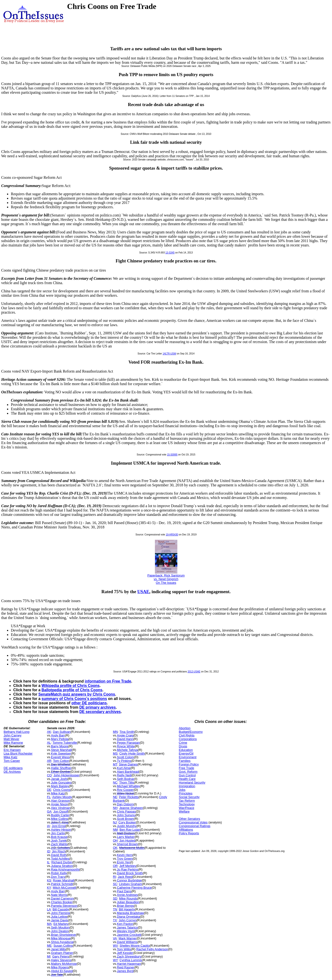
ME (49, 946)
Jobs (182, 790)
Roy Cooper (125, 790)
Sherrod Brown (128, 844)
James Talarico (127, 927)
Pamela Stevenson (64, 906)
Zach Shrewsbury (129, 956)
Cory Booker (127, 822)
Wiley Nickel (126, 793)
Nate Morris (59, 895)
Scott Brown (125, 819)
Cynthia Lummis (131, 960)
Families (185, 761)
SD (115, 898)
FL (49, 797)
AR (49, 761)
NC (115, 782)
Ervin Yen (124, 862)
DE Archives (12, 772)
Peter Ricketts (129, 797)
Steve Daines (128, 764)
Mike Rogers (60, 967)
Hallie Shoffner (61, 768)
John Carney (13, 735)
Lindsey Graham (130, 884)
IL (48, 862)
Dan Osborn (125, 804)
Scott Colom (126, 757)
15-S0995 (172, 455)
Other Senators (189, 819)
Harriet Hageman (129, 964)
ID (49, 851)
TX (115, 920)
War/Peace (187, 808)
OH (115, 840)
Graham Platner (62, 953)
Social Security (189, 797)
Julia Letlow (59, 917)
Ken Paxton (125, 924)
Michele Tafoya (127, 750)
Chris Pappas (126, 811)
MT (115, 764)
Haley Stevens (61, 960)
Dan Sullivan (62, 732)
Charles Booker (62, 902)
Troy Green (125, 859)
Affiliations (186, 830)
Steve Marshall (61, 750)
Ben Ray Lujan (130, 830)
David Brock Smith (130, 873)
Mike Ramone (13, 743)
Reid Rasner (126, 967)
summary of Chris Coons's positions (74, 699)
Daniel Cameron (62, 898)
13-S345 (170, 253)
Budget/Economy (191, 732)
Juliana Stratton (62, 866)
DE (49, 790)
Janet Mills (58, 949)
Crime (183, 743)
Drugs (183, 746)
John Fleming (60, 913)
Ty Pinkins (124, 761)
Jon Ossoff (61, 811)
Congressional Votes (193, 822)
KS (49, 880)
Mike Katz (10, 757)
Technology (187, 804)
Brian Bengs (126, 906)
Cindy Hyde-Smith (132, 753)
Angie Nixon (59, 804)
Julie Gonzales (61, 782)
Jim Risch (59, 851)
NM (115, 830)
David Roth (59, 855)
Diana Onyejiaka (128, 917)
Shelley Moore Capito (135, 946)
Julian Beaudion (128, 902)
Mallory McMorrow (64, 964)
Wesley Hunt (126, 931)
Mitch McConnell (64, 888)
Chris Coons (62, 790)
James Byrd (125, 971)
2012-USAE (194, 672)
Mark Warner (128, 938)
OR (115, 866)
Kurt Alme (124, 768)
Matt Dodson (126, 833)
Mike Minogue (61, 938)
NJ (115, 822)
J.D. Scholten (60, 848)
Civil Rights (187, 735)
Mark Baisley (60, 786)
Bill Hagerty (127, 909)
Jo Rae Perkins (128, 869)
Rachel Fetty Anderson (152, 949)
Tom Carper (12, 761)
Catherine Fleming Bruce (134, 888)
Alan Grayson (60, 801)
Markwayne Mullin (132, 848)
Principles (186, 793)
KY (49, 888)
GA (49, 811)
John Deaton (60, 931)
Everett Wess (60, 757)
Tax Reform (187, 801)
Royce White (126, 746)
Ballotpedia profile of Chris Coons (72, 690)
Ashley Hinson (61, 830)
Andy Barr (58, 735)
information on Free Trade (108, 681)
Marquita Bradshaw (131, 913)
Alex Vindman (61, 808)
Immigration (187, 786)
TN (115, 909)
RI (114, 877)
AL (49, 743)
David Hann (125, 739)
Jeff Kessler (125, 953)
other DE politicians (89, 703)
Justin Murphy (127, 826)
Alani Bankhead (128, 772)
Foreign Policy (189, 764)
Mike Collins (59, 819)
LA (49, 909)
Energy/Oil (186, 753)
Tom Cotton (61, 761)
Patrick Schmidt (62, 884)
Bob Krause (59, 837)
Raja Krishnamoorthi (65, 869)
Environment (188, 757)
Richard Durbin (62, 862)
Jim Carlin (58, 833)
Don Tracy (58, 877)
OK (115, 848)
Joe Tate (57, 975)
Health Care (187, 779)
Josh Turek (59, 840)
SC (115, 884)
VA (115, 938)
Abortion (185, 728)
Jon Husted (127, 840)
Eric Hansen (12, 750)
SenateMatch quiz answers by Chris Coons (77, 694)
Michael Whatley (128, 786)
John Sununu (126, 815)
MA (49, 924)
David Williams (127, 942)
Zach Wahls (59, 844)
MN (115, 732)
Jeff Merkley (128, 866)
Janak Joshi (59, 779)
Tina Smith (127, 732)
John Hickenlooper (66, 775)
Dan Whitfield (60, 764)
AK (49, 732)
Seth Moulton (60, 927)
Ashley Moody (62, 797)
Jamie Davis (59, 920)
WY (115, 960)
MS (115, 753)
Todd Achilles (60, 859)
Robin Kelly (59, 873)
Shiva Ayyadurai (62, 942)
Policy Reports (189, 833)
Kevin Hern (125, 855)
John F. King (60, 822)
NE (115, 797)
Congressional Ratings (195, 826)
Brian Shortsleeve (63, 935)
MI (49, 956)
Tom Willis (124, 949)
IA (48, 826)
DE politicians (13, 768)
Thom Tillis (127, 782)
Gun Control (187, 775)
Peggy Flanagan (128, 743)
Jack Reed (125, 877)
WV (115, 946)
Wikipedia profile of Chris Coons (71, 686)
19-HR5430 (172, 535)
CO (49, 775)
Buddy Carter (60, 815)
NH (115, 808)
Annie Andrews (128, 895)
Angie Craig (125, 735)
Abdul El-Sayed (62, 971)
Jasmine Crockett (129, 935)
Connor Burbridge (129, 880)
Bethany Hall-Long (17, 732)
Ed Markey (61, 924)
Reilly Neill (124, 775)
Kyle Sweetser (61, 753)
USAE (143, 592)
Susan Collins (63, 946)
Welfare (184, 811)
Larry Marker (126, 837)
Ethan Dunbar (61, 772)
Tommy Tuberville (65, 743)
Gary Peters (60, 956)
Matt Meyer (11, 739)
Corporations (188, 739)
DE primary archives (98, 707)
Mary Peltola (60, 739)
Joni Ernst (59, 826)
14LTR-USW (169, 354)
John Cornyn (128, 920)
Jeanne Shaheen (131, 808)
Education (186, 750)
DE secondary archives (100, 712)
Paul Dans (124, 891)
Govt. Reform (188, 772)
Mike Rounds (128, 898)
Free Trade (187, 768)
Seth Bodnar (126, 779)
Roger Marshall (63, 880)
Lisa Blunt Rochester (18, 753)
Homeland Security (192, 782)
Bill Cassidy (61, 909)
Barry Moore (60, 746)
